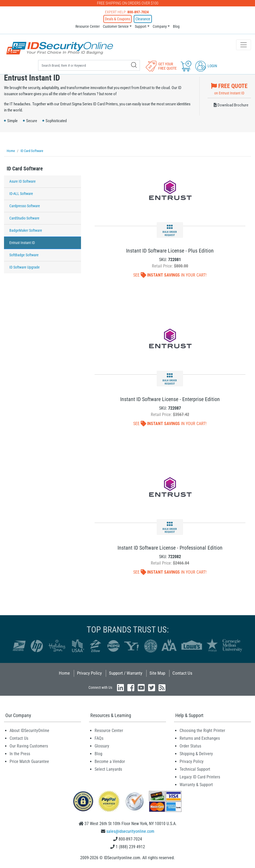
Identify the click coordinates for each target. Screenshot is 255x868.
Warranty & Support (196, 785)
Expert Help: (127, 12)
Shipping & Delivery (196, 754)
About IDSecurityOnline (29, 731)
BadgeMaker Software (26, 230)
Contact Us (182, 673)
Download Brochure (231, 105)
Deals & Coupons (118, 19)
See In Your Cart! (170, 275)
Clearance (143, 19)
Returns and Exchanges (200, 738)
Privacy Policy (89, 673)
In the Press (20, 754)
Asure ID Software (23, 181)
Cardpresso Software (25, 206)
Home (64, 673)
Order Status (190, 746)
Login (206, 66)
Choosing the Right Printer (202, 731)
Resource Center (88, 26)
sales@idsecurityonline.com (130, 831)
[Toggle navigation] (244, 45)
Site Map (157, 673)
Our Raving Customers (29, 746)
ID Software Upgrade (25, 267)
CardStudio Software (24, 218)
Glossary (102, 746)
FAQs (99, 738)
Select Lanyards (108, 769)
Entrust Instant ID (22, 243)
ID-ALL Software (21, 194)
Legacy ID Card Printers (200, 777)
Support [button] (141, 26)
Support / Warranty (126, 673)
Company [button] (160, 26)
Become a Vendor (110, 761)
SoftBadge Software (24, 255)
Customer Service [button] (116, 26)
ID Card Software (25, 169)
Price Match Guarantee (29, 761)
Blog (176, 26)
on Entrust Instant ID (229, 88)
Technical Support (195, 769)
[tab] (42, 170)
